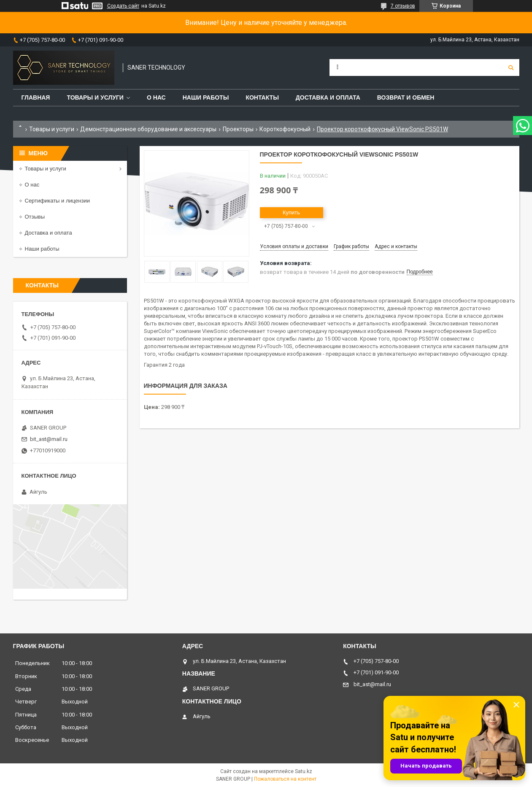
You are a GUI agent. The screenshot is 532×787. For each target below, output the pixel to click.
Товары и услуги (95, 97)
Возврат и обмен (406, 97)
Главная (36, 97)
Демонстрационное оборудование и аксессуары (148, 129)
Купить (291, 212)
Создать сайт (123, 6)
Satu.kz (304, 771)
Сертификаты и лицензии (57, 201)
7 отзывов (403, 6)
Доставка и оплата (328, 97)
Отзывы (35, 217)
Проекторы (238, 129)
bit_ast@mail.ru (49, 439)
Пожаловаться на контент (285, 779)
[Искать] (511, 68)
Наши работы (206, 97)
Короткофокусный (285, 129)
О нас (156, 97)
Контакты (262, 97)
